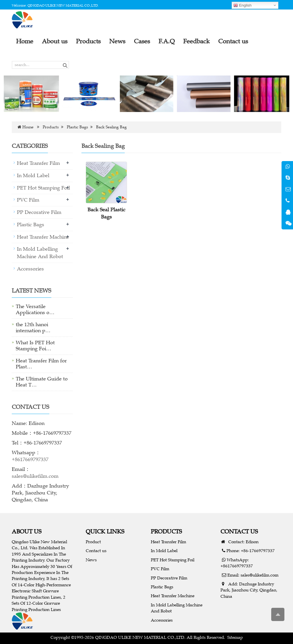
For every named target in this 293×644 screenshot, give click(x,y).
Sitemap (235, 637)
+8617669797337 (30, 459)
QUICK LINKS (105, 531)
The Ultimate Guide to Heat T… (42, 382)
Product (93, 542)
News (91, 560)
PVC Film (28, 200)
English (242, 5)
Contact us (96, 551)
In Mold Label (33, 175)
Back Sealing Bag (111, 127)
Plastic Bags (77, 127)
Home (28, 127)
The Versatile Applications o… (35, 309)
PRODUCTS (166, 531)
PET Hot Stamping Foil (43, 188)
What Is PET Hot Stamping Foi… (35, 346)
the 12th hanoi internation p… (33, 327)
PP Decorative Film (39, 212)
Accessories (30, 269)
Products (51, 127)
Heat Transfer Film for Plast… (41, 364)
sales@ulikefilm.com (35, 476)
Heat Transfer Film (38, 163)
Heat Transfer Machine (43, 237)
